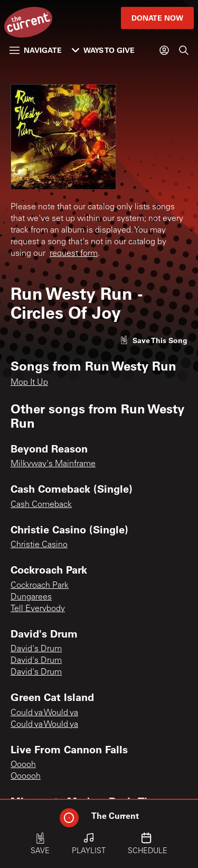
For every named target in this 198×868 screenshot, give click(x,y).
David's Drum (36, 649)
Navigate (36, 50)
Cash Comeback (41, 505)
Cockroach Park (40, 586)
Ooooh (23, 765)
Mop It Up (29, 383)
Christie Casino (39, 545)
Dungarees (31, 597)
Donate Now (157, 18)
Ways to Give (103, 50)
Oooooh (26, 777)
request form (74, 254)
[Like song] (154, 340)
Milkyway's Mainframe (53, 464)
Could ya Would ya (44, 713)
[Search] (184, 50)
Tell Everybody (38, 609)
